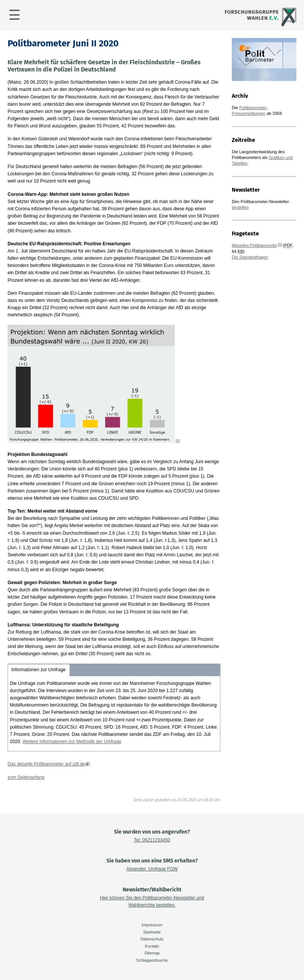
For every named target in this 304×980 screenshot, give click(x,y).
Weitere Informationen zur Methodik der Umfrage (72, 742)
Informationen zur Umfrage (39, 670)
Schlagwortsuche (152, 960)
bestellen (240, 207)
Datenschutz (152, 939)
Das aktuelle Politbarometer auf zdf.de (46, 764)
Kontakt (152, 946)
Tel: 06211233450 (152, 840)
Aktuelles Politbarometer (254, 245)
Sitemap (152, 953)
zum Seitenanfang (26, 777)
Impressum (152, 925)
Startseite (152, 932)
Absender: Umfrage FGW (152, 869)
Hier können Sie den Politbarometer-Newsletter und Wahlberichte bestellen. (152, 901)
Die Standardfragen (250, 257)
